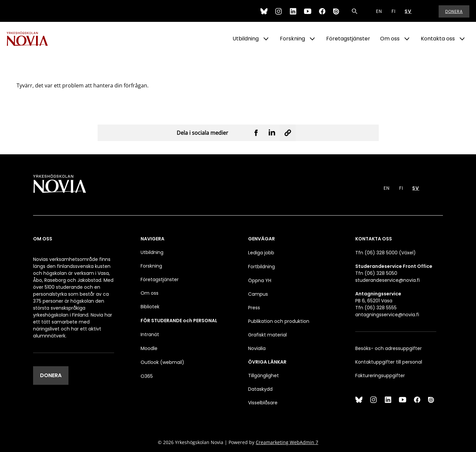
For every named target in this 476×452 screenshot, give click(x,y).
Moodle (149, 348)
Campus (258, 294)
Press (254, 308)
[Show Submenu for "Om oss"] (407, 39)
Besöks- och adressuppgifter (389, 348)
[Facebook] (322, 11)
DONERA (51, 375)
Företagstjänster (348, 39)
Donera (454, 11)
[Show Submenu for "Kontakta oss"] (462, 39)
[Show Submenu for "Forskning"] (312, 39)
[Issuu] (337, 11)
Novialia (257, 348)
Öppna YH (260, 280)
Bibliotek (150, 307)
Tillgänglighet (263, 376)
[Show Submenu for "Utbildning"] (266, 39)
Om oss (390, 39)
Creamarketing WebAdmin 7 (287, 442)
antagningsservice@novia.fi (387, 315)
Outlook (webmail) (162, 362)
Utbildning (246, 39)
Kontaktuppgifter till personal (389, 362)
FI (394, 11)
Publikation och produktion (279, 321)
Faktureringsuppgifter (380, 376)
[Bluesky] (264, 11)
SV (408, 11)
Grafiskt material (267, 335)
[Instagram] (279, 11)
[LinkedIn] (293, 11)
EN (379, 11)
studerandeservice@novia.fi (388, 280)
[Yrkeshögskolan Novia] (33, 39)
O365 (147, 376)
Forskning (292, 39)
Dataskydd (260, 389)
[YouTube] (308, 11)
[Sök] (355, 11)
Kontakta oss (438, 39)
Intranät (150, 334)
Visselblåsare (263, 403)
